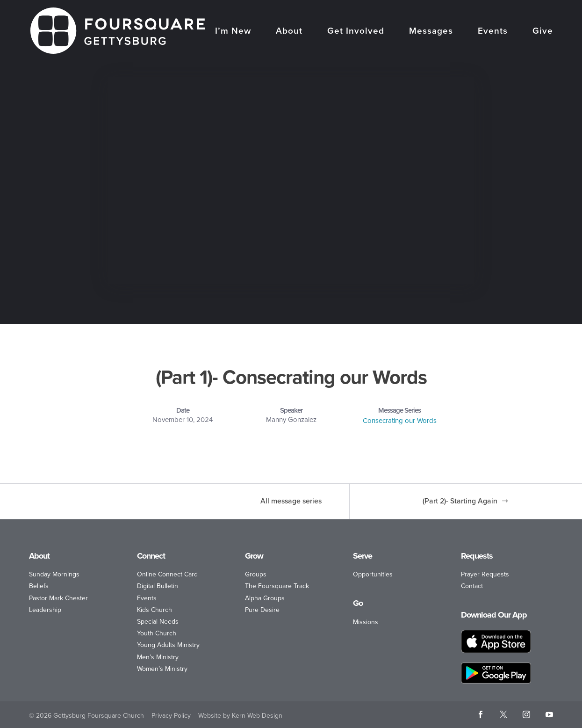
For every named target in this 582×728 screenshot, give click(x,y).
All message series (291, 501)
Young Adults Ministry (168, 645)
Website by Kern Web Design (240, 716)
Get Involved (356, 32)
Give (543, 32)
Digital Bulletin (158, 586)
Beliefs (39, 586)
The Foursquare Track (277, 586)
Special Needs (158, 622)
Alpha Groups (265, 598)
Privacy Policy (171, 716)
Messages (431, 32)
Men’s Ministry (158, 657)
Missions (366, 622)
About (289, 32)
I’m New (233, 32)
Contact (472, 586)
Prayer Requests (485, 574)
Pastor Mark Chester (58, 598)
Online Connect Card (167, 574)
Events (493, 32)
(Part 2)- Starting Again (460, 501)
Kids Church (154, 610)
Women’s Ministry (162, 669)
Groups (256, 574)
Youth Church (157, 633)
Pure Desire (262, 610)
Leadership (45, 610)
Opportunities (373, 574)
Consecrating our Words (400, 421)
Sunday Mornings (54, 574)
